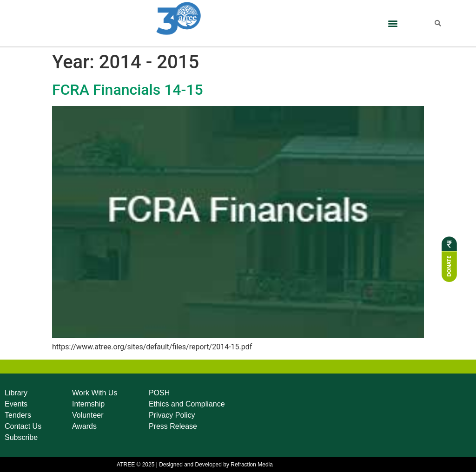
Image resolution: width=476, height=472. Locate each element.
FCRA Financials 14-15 (128, 90)
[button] (393, 23)
